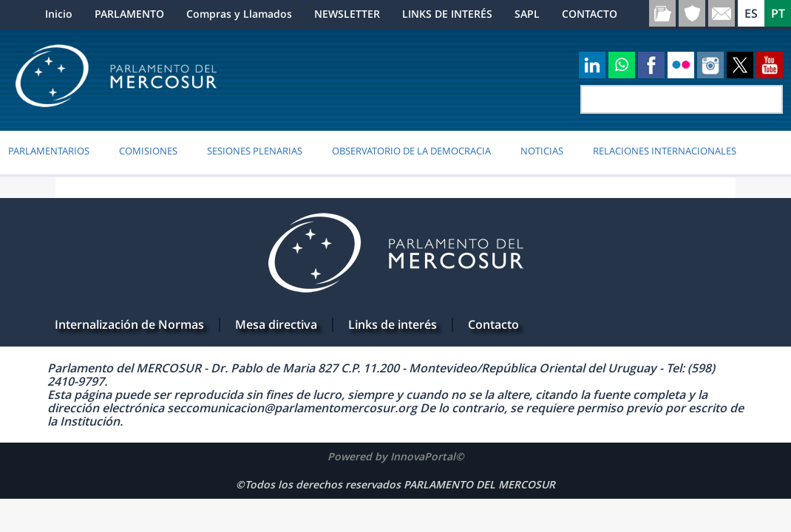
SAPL (527, 14)
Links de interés (393, 324)
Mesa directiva (276, 324)
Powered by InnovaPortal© (396, 456)
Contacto (493, 324)
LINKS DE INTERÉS (447, 14)
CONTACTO (590, 14)
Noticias (542, 151)
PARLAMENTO (129, 14)
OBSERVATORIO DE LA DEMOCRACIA (411, 151)
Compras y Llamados (239, 14)
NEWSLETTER (347, 14)
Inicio (59, 14)
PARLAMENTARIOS (49, 151)
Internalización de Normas (129, 324)
